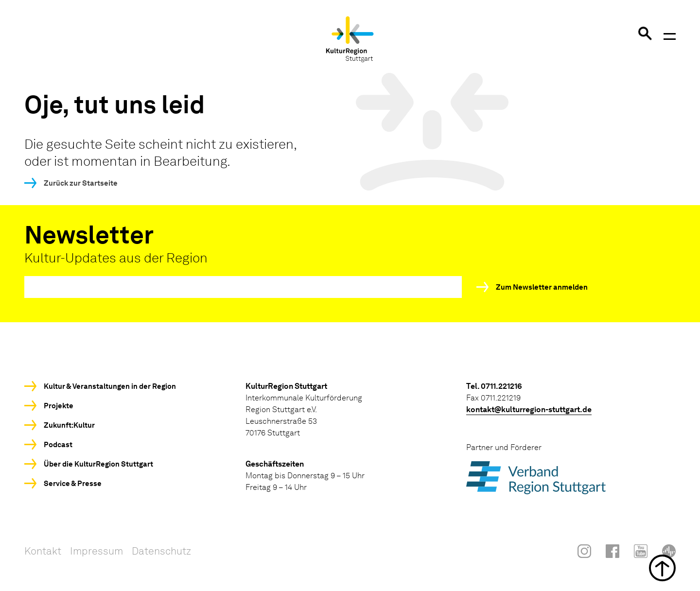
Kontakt (43, 551)
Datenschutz (161, 551)
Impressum (96, 551)
